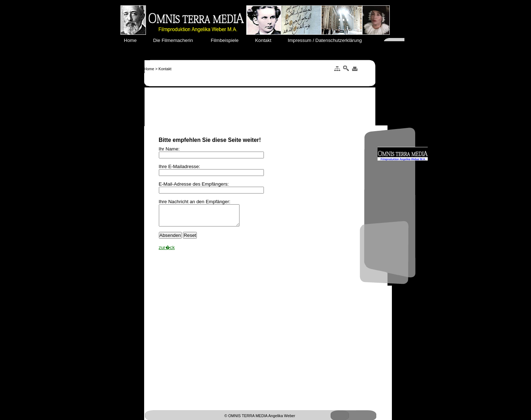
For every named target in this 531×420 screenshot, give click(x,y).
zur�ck (167, 252)
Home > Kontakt (158, 69)
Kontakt (267, 40)
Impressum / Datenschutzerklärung (328, 40)
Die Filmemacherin (177, 40)
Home (134, 40)
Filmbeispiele (228, 40)
